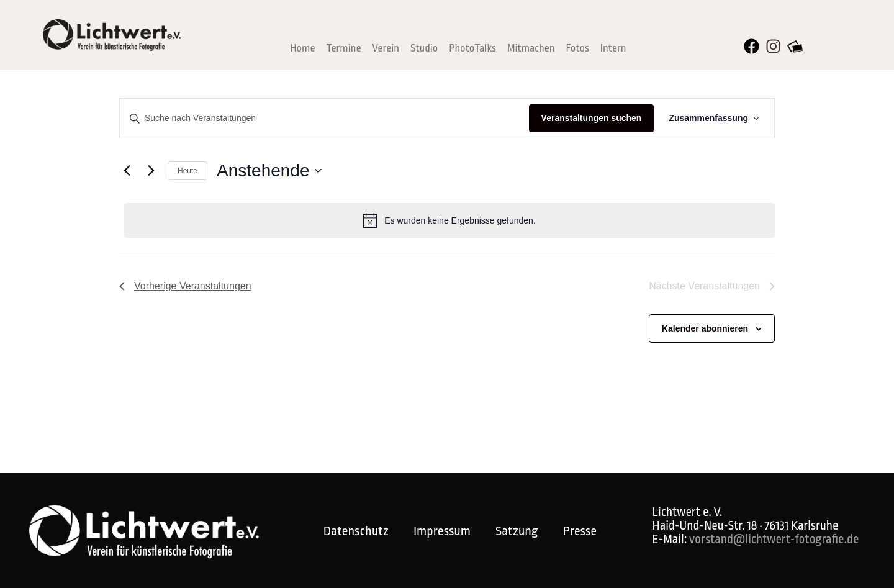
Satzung (517, 531)
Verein (386, 48)
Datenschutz (356, 531)
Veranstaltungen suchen (592, 118)
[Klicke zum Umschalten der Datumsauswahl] (269, 171)
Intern (613, 48)
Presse (580, 531)
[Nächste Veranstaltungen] (151, 171)
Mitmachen (531, 48)
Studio (424, 48)
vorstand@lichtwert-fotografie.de (774, 539)
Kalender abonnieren (705, 328)
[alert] (449, 220)
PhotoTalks (472, 48)
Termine (343, 48)
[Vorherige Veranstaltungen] (127, 171)
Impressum (442, 531)
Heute (187, 171)
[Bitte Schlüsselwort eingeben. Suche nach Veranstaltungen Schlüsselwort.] (324, 118)
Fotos (578, 48)
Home (302, 48)
